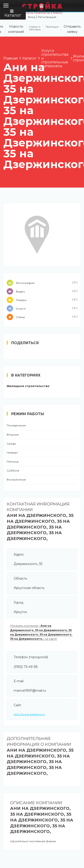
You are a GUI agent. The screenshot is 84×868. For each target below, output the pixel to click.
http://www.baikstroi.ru (29, 714)
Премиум (52, 27)
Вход (31, 17)
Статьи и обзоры (35, 28)
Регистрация (47, 17)
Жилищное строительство (28, 386)
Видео (42, 291)
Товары (42, 300)
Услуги (42, 308)
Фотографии (42, 283)
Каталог (13, 13)
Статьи (42, 317)
